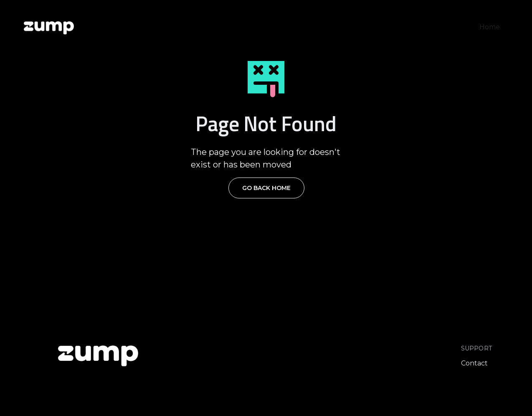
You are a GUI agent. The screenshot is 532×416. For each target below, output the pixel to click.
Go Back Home (266, 188)
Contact (474, 363)
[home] (49, 27)
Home (490, 27)
